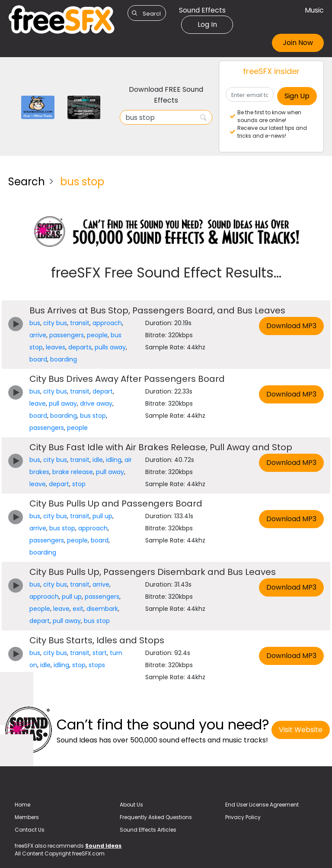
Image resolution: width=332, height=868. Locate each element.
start (100, 653)
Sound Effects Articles (148, 830)
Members (27, 817)
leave (38, 403)
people (97, 335)
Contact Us (30, 830)
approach (107, 323)
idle (98, 460)
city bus (55, 323)
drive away (96, 403)
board (38, 359)
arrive (38, 335)
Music (314, 10)
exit (78, 609)
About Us (131, 805)
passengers (67, 335)
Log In (207, 24)
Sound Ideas (103, 846)
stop (79, 484)
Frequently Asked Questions (156, 817)
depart (103, 391)
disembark (102, 609)
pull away (63, 403)
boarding (64, 359)
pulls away (110, 347)
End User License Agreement (262, 805)
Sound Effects (202, 10)
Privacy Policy (243, 817)
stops (97, 665)
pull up (102, 516)
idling (114, 460)
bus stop (93, 416)
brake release (73, 472)
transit (80, 323)
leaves (56, 347)
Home (22, 805)
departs (80, 347)
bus (35, 323)
